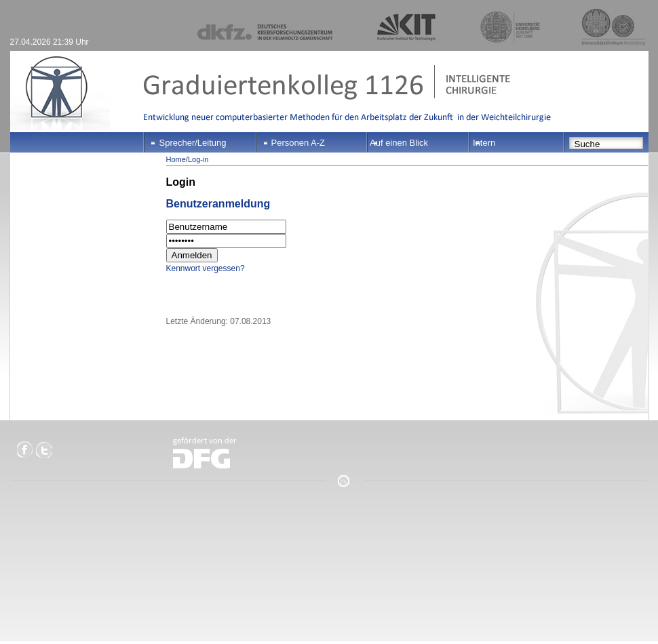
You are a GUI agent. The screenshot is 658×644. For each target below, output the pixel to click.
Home (176, 159)
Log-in (198, 159)
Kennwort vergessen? (206, 268)
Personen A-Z (298, 143)
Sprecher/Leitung (193, 143)
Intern (484, 143)
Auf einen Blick (399, 143)
